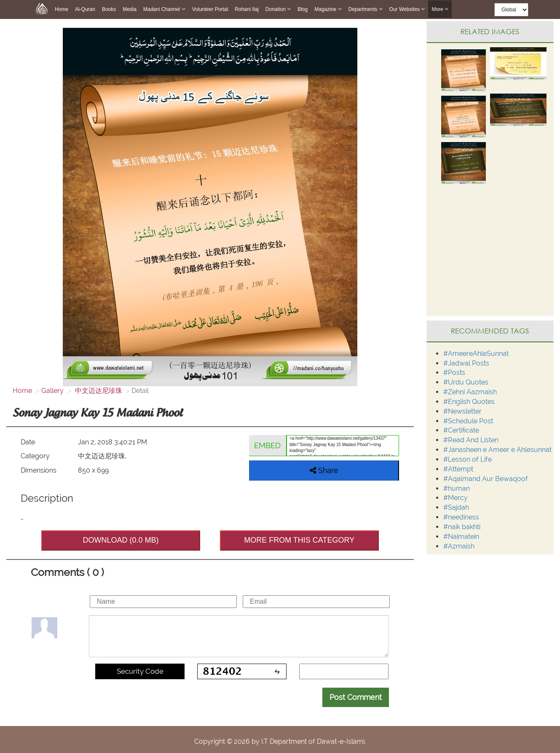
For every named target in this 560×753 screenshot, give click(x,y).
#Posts (454, 372)
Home (62, 9)
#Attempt (458, 469)
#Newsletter (462, 411)
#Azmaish (459, 546)
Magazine (328, 9)
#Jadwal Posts (466, 363)
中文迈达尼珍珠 (98, 391)
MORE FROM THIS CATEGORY (299, 540)
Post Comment (356, 697)
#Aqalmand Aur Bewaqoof (486, 479)
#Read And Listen (471, 440)
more (440, 9)
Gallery (52, 391)
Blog (303, 9)
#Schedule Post (468, 421)
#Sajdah (456, 507)
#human (457, 488)
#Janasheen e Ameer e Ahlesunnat (497, 450)
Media (130, 9)
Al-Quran (85, 9)
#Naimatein (461, 537)
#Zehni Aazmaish (470, 392)
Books (109, 9)
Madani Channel (164, 9)
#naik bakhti (462, 527)
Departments (366, 9)
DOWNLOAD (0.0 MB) (121, 540)
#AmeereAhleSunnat (476, 354)
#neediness (461, 517)
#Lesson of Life (468, 459)
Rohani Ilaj (247, 9)
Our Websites (407, 9)
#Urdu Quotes (466, 382)
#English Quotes (469, 402)
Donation (278, 9)
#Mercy (456, 498)
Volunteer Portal (210, 9)
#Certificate (461, 430)
